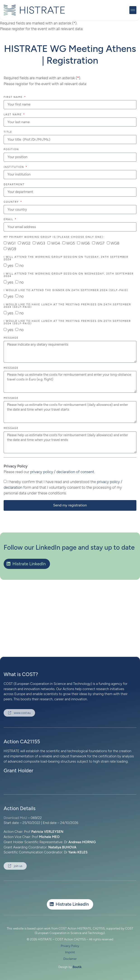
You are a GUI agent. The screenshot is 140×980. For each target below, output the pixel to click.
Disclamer (70, 959)
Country (12, 202)
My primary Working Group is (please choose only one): (54, 237)
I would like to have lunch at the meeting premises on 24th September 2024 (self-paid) (67, 306)
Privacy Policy (70, 946)
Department (14, 185)
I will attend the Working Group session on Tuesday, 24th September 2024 (66, 258)
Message (11, 338)
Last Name (13, 115)
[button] (133, 10)
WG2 (26, 243)
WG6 (85, 243)
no (22, 266)
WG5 (71, 243)
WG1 (12, 243)
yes (10, 266)
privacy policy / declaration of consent (62, 472)
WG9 (12, 249)
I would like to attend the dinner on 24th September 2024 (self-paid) (66, 290)
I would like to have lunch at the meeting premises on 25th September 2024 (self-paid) (67, 322)
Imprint (70, 952)
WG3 (41, 243)
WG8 (115, 243)
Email (9, 219)
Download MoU (15, 818)
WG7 (100, 243)
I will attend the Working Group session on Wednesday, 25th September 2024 (69, 275)
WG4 (56, 243)
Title (8, 132)
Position (11, 149)
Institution (14, 167)
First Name (14, 97)
